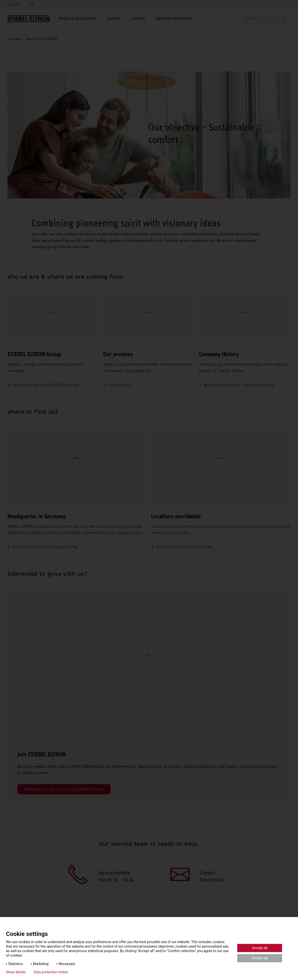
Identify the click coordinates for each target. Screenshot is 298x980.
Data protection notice (51, 972)
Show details (16, 972)
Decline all (260, 958)
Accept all (260, 948)
